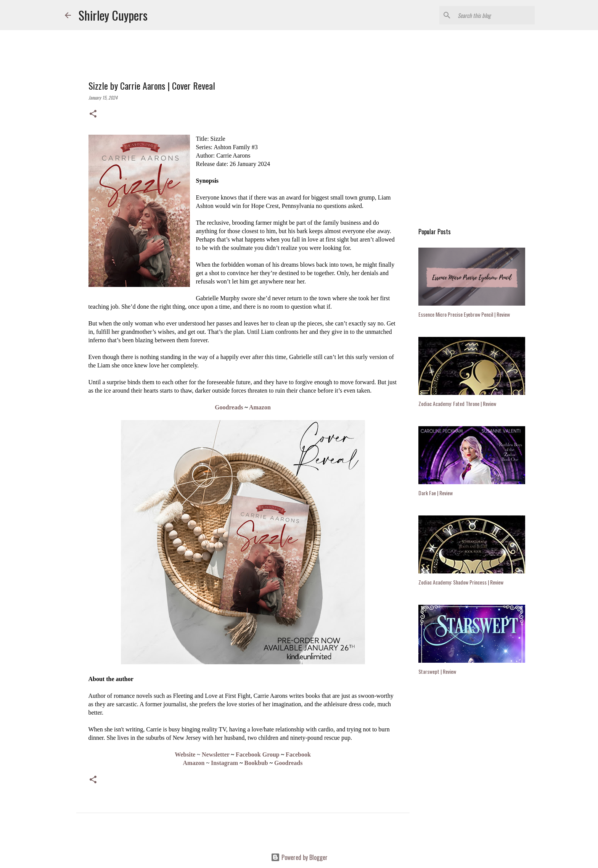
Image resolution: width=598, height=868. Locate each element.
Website (185, 754)
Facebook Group (258, 754)
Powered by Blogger (299, 857)
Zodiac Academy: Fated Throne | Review (457, 403)
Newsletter (216, 754)
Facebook (298, 754)
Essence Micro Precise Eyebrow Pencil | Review (464, 314)
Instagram (224, 763)
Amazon (260, 407)
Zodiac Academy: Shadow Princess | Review (461, 582)
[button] (93, 114)
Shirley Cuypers (113, 15)
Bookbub (256, 763)
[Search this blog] (495, 15)
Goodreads (229, 407)
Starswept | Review (437, 671)
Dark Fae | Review (436, 493)
